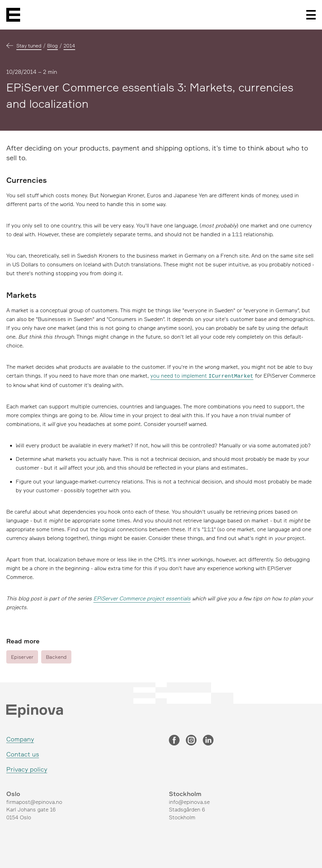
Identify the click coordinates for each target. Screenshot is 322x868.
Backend (56, 656)
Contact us (23, 753)
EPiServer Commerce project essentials (142, 598)
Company (20, 738)
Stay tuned (29, 46)
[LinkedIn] (208, 740)
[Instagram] (191, 740)
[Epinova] (13, 15)
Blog (53, 46)
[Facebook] (174, 740)
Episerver (22, 656)
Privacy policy (27, 769)
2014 (69, 46)
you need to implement (202, 376)
